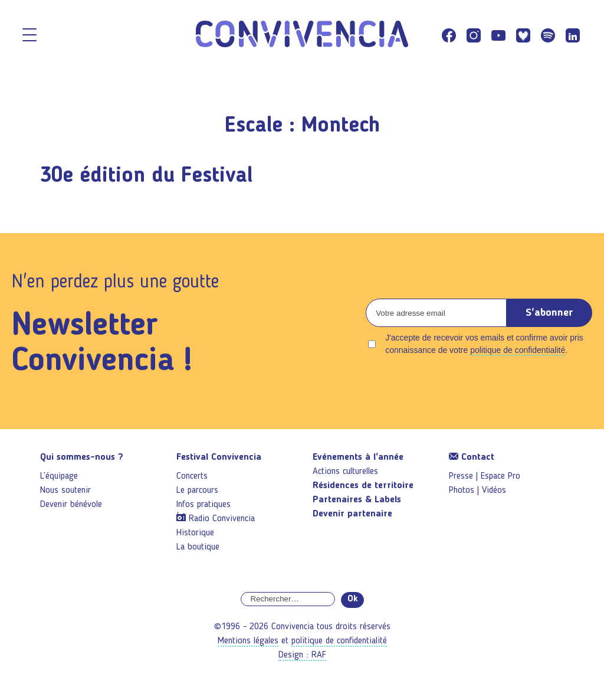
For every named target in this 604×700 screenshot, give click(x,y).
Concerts (192, 476)
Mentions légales (248, 641)
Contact (472, 457)
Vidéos (494, 490)
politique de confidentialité (518, 350)
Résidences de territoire (363, 486)
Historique (195, 533)
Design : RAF (302, 655)
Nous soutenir (65, 490)
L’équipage (59, 476)
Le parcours (197, 490)
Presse (461, 476)
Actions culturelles (345, 472)
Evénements (358, 457)
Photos (462, 490)
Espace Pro (500, 476)
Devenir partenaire (352, 514)
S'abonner (549, 313)
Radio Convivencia (222, 519)
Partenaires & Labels (357, 500)
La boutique (198, 547)
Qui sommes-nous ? (82, 457)
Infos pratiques (203, 505)
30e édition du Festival (146, 176)
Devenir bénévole (71, 505)
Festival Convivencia (219, 457)
